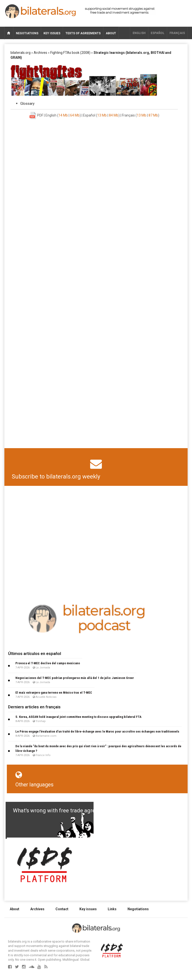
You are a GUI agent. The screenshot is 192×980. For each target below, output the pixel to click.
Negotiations (27, 33)
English (139, 33)
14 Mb (63, 115)
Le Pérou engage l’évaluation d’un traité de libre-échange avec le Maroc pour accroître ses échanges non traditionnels (97, 731)
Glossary (27, 104)
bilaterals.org (21, 53)
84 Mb (114, 115)
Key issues (52, 33)
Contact (62, 909)
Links (112, 909)
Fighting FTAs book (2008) (70, 53)
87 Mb (153, 115)
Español (158, 33)
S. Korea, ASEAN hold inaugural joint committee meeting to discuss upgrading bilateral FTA (78, 717)
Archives (40, 53)
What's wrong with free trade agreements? (65, 811)
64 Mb (75, 115)
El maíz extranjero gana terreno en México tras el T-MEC (54, 693)
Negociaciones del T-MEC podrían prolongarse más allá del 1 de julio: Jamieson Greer (75, 678)
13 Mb (102, 115)
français (177, 33)
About (111, 33)
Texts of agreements (83, 33)
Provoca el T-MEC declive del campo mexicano (48, 663)
